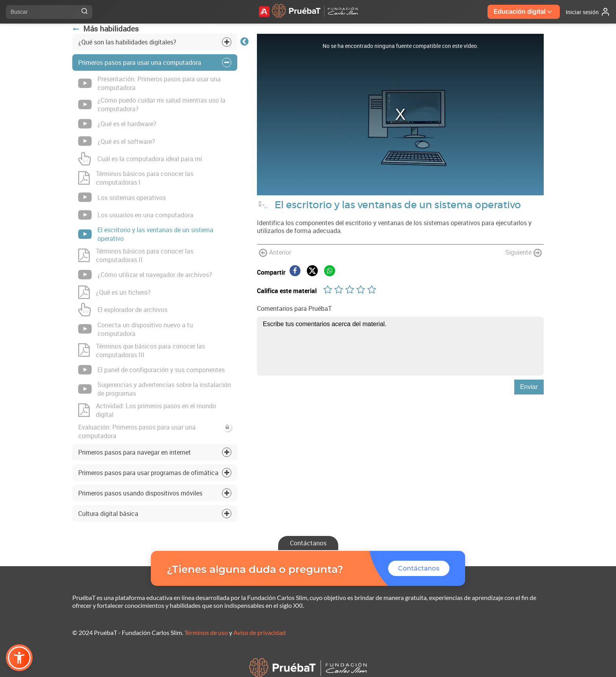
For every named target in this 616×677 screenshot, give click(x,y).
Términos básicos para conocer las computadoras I (136, 178)
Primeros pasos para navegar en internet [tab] (135, 452)
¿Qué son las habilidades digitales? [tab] (127, 42)
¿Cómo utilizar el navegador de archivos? (145, 275)
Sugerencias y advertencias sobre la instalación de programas (155, 389)
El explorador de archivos (123, 310)
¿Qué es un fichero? (115, 292)
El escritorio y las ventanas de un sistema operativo (146, 234)
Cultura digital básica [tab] (108, 514)
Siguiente (523, 253)
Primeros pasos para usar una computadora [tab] (140, 62)
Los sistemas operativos (122, 197)
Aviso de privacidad (259, 632)
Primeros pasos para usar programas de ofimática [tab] (148, 473)
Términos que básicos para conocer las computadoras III (142, 350)
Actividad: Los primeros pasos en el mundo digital (147, 410)
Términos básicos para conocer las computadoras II (136, 255)
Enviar (529, 387)
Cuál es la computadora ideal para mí (140, 159)
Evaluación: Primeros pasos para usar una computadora (155, 431)
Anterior (275, 253)
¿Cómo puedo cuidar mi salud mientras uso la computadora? (152, 105)
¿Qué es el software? (117, 141)
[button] (19, 658)
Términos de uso (206, 632)
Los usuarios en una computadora (136, 215)
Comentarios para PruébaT (294, 308)
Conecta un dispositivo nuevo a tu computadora (136, 329)
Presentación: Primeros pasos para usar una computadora (149, 83)
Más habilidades (105, 29)
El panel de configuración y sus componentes (151, 370)
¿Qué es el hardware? (117, 124)
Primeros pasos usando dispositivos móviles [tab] (140, 493)
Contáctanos (308, 543)
